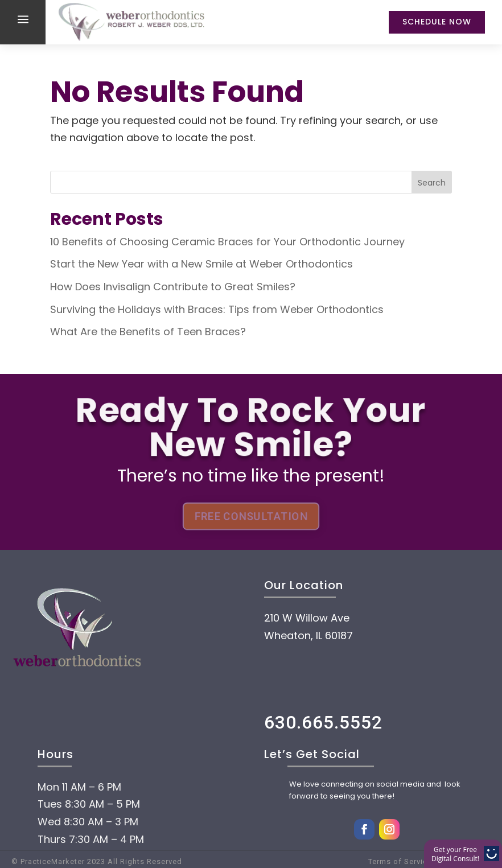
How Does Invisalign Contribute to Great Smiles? (173, 287)
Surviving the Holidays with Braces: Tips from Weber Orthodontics (217, 309)
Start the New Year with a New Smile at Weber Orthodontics (201, 264)
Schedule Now (437, 22)
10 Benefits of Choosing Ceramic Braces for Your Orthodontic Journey (227, 242)
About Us (92, 833)
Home (74, 799)
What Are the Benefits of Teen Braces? (148, 332)
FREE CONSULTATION (251, 517)
